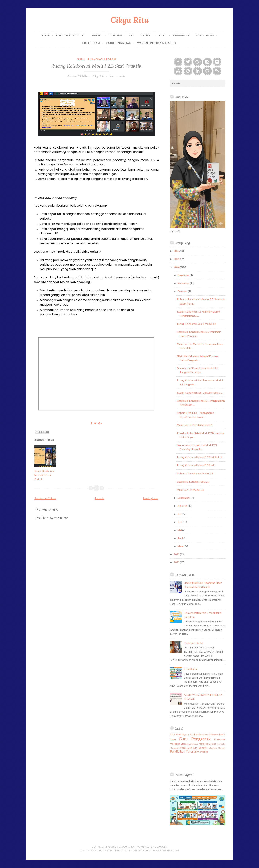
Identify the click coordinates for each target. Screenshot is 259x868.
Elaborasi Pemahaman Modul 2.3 (195, 473)
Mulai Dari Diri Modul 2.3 (191, 490)
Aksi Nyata (182, 734)
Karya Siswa (205, 35)
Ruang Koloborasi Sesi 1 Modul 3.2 (196, 324)
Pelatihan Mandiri (217, 748)
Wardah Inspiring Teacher (157, 43)
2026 (177, 251)
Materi (97, 35)
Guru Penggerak (119, 43)
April (180, 538)
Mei (180, 530)
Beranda (100, 498)
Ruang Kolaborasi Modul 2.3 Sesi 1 (196, 465)
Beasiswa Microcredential (212, 735)
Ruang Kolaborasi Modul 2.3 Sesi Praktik (96, 66)
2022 (177, 562)
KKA (132, 35)
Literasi (184, 744)
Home (46, 35)
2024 (177, 267)
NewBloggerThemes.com (161, 851)
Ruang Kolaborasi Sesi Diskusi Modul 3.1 (200, 393)
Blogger (161, 847)
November (184, 283)
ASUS (173, 735)
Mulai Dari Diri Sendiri (193, 748)
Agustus (183, 506)
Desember (184, 275)
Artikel (147, 35)
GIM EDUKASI (91, 43)
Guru (81, 59)
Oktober (183, 291)
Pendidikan (181, 35)
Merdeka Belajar (207, 744)
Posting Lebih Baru (45, 498)
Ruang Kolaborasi (102, 59)
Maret (181, 546)
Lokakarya (193, 744)
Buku (163, 35)
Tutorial (116, 35)
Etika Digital (191, 669)
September (184, 498)
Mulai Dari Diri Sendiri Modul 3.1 (195, 425)
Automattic (104, 851)
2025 (177, 259)
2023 (177, 554)
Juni (180, 522)
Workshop (202, 752)
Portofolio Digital (71, 35)
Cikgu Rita (129, 20)
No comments (117, 76)
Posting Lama (151, 498)
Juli (180, 514)
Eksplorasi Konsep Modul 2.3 (193, 482)
